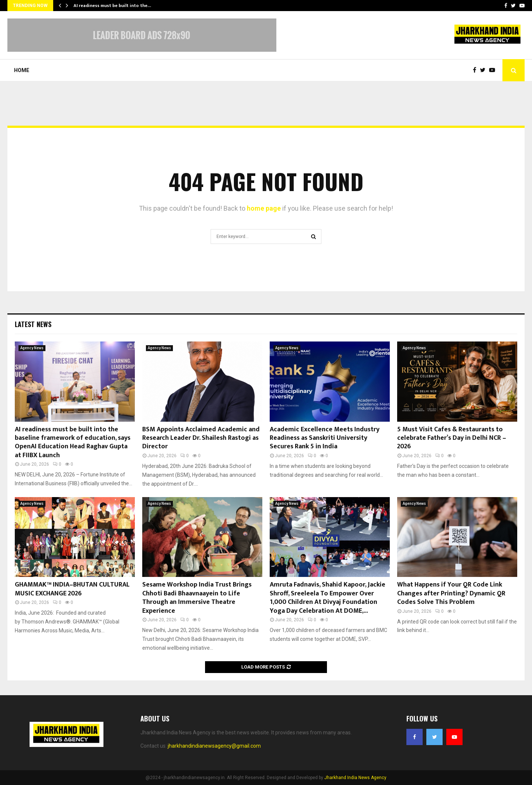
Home (22, 70)
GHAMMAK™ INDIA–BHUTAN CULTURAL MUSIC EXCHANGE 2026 (72, 589)
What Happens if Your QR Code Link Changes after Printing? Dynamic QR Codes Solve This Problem (451, 593)
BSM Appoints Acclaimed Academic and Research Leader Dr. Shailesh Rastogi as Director (201, 438)
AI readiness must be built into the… (112, 6)
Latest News (33, 324)
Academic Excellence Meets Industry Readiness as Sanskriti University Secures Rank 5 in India (325, 438)
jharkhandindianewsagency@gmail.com (214, 746)
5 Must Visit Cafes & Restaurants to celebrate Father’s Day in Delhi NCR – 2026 (452, 438)
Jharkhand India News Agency (355, 778)
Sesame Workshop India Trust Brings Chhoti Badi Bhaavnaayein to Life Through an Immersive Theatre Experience (197, 598)
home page (264, 208)
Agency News (32, 348)
